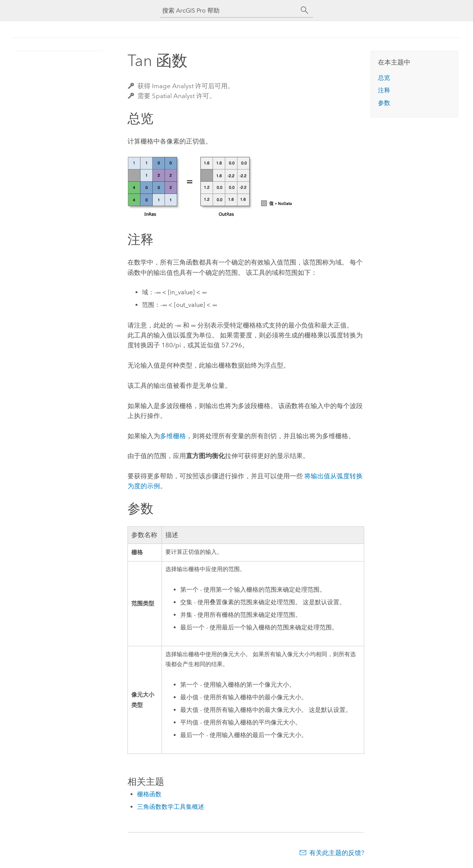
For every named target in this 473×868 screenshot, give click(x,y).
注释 (384, 90)
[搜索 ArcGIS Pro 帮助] (229, 10)
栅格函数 (149, 794)
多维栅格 (173, 436)
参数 (384, 103)
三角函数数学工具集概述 (171, 807)
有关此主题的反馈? (337, 853)
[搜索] (305, 10)
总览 (384, 78)
